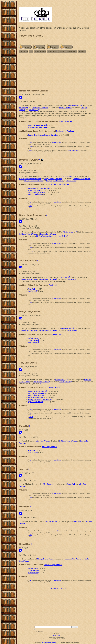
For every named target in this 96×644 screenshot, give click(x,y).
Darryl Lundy (56, 635)
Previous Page (72, 51)
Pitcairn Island (74, 106)
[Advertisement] (56, 72)
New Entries (24, 51)
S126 (30, 146)
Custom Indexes (40, 51)
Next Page (82, 51)
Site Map (62, 51)
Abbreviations (52, 51)
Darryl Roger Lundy (73, 150)
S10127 (31, 251)
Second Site (53, 642)
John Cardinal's (46, 642)
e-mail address (57, 142)
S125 (30, 142)
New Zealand (48, 484)
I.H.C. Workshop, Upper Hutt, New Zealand (52, 236)
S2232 (30, 150)
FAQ (31, 51)
